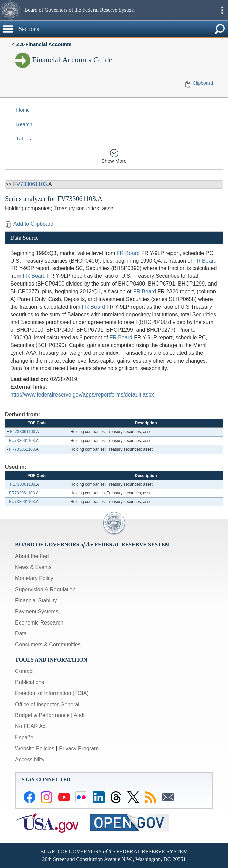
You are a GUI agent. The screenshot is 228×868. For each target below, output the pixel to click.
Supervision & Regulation (45, 589)
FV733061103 (30, 184)
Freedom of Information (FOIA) (52, 693)
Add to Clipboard (29, 224)
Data (21, 633)
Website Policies (35, 748)
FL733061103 (23, 432)
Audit (80, 715)
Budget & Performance (42, 715)
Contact (24, 671)
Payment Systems (37, 612)
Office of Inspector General (47, 704)
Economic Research (39, 623)
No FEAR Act (31, 726)
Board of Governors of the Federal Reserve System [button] (79, 10)
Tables (23, 138)
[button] (11, 10)
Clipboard (203, 83)
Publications (30, 682)
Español (25, 737)
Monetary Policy (34, 578)
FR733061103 (22, 449)
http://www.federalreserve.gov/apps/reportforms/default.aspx (82, 395)
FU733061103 (22, 441)
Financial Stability (36, 600)
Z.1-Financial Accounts (44, 44)
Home (23, 110)
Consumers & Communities (48, 645)
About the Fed (32, 556)
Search (24, 124)
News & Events (33, 567)
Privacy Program (79, 748)
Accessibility (30, 760)
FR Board (128, 253)
